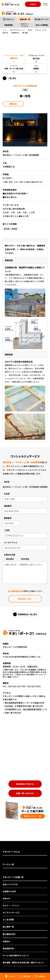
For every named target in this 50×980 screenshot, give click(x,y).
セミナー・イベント (25, 25)
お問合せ (33, 4)
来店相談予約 (8, 948)
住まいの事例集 (42, 25)
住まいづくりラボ (10, 884)
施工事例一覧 (8, 927)
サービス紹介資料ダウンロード (16, 955)
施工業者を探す (9, 934)
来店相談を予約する (25, 784)
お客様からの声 (9, 891)
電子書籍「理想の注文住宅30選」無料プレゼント (23, 962)
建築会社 (13, 104)
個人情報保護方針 (15, 591)
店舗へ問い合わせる (25, 793)
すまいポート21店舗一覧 (13, 877)
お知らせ (6, 898)
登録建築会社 (15, 33)
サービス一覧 (8, 864)
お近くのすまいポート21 (17, 30)
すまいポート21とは (11, 852)
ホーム (5, 30)
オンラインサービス (11, 912)
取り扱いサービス (42, 19)
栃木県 (30, 30)
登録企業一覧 (25, 19)
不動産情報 (8, 25)
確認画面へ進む (25, 599)
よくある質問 (8, 920)
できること (8, 19)
